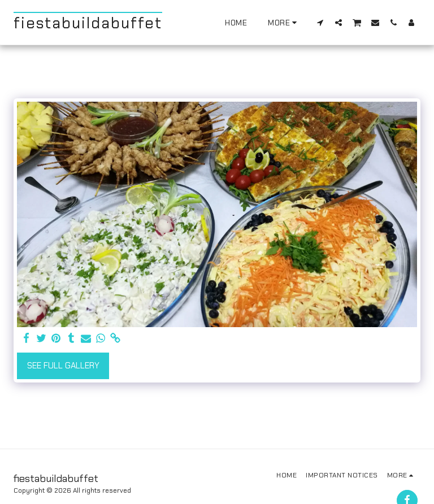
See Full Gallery (63, 366)
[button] (320, 22)
